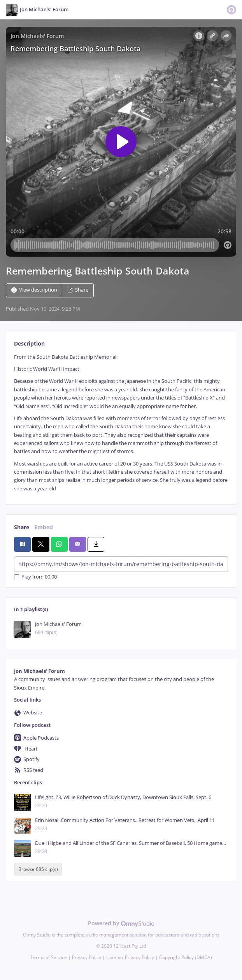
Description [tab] (29, 343)
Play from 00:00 (35, 577)
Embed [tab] (44, 527)
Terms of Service (49, 957)
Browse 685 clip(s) (38, 869)
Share (78, 290)
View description (34, 290)
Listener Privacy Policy (130, 957)
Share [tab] (22, 527)
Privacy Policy (87, 957)
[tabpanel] (121, 423)
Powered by (121, 923)
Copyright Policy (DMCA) (186, 957)
